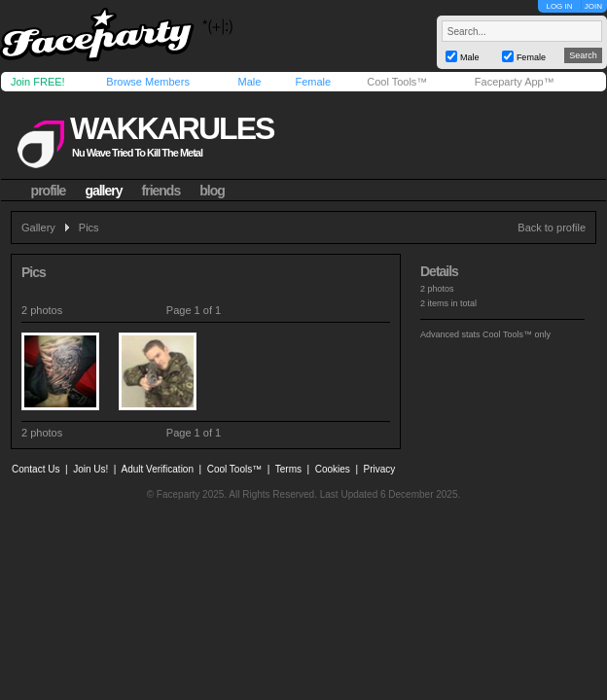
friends (161, 191)
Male (249, 82)
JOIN (593, 6)
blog (212, 191)
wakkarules (172, 128)
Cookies (333, 469)
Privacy (380, 469)
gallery (103, 191)
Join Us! (90, 469)
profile (49, 191)
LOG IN (559, 6)
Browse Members (148, 82)
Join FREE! (38, 82)
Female (313, 82)
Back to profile (552, 227)
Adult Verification (157, 469)
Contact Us (36, 469)
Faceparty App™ (515, 82)
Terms (288, 469)
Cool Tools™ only (517, 334)
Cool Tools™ (397, 82)
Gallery (38, 227)
